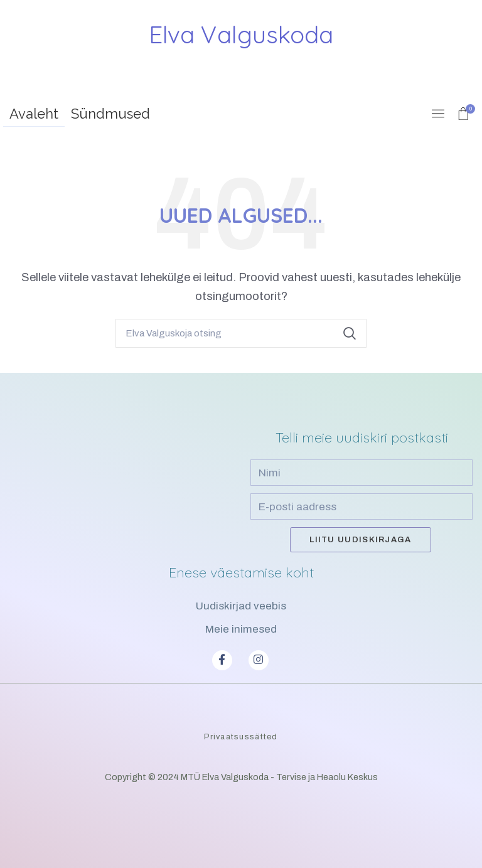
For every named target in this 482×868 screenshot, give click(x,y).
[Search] (241, 333)
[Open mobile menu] (438, 114)
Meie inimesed (241, 629)
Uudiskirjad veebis (241, 606)
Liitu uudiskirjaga (360, 540)
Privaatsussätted (241, 737)
